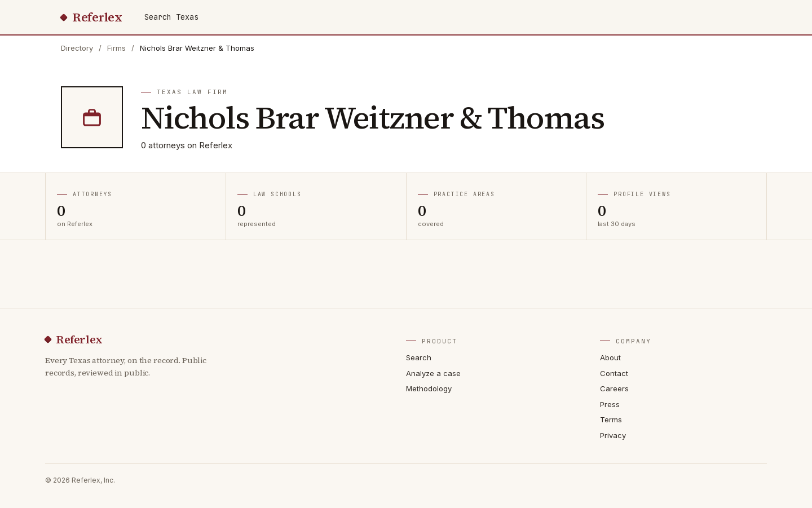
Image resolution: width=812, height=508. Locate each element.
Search (419, 357)
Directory (77, 48)
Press (610, 404)
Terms (611, 419)
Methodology (429, 388)
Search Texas (171, 17)
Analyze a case (433, 373)
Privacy (613, 435)
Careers (614, 388)
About (610, 357)
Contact (614, 373)
